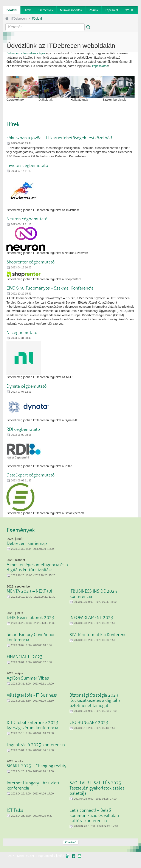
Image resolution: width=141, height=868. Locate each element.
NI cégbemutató (22, 333)
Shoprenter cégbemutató (30, 262)
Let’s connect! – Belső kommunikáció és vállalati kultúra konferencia (94, 816)
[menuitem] (12, 10)
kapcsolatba (100, 66)
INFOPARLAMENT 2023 (91, 618)
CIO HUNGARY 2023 (89, 723)
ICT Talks (15, 810)
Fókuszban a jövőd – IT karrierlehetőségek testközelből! (59, 138)
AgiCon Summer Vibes (28, 678)
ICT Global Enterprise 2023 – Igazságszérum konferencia (34, 725)
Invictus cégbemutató (27, 165)
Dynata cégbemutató (26, 386)
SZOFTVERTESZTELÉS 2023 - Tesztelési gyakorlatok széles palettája (97, 788)
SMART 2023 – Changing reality (36, 766)
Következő (71, 842)
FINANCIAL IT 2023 (25, 657)
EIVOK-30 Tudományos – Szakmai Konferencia (50, 288)
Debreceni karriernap (27, 543)
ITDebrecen (19, 19)
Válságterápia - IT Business (32, 695)
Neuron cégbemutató (27, 219)
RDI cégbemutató (23, 429)
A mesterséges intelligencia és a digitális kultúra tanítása (37, 567)
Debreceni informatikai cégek (26, 53)
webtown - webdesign (124, 860)
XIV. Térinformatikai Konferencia (100, 635)
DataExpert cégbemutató (30, 475)
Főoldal (37, 19)
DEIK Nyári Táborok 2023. (31, 618)
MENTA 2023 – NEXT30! (29, 591)
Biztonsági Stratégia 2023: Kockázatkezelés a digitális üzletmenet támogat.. (95, 700)
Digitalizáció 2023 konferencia (36, 745)
